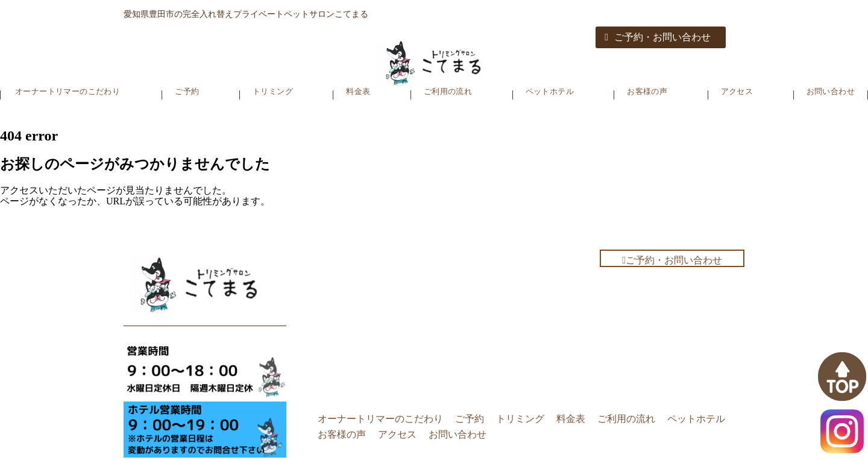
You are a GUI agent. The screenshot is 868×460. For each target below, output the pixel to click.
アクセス (737, 91)
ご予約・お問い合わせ (658, 37)
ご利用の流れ (448, 91)
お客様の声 (647, 91)
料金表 (358, 91)
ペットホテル (550, 91)
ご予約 (187, 91)
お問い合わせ (831, 91)
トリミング (273, 91)
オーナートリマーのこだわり (68, 91)
